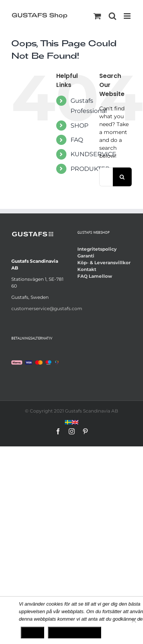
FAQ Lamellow (95, 276)
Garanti (86, 256)
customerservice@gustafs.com (47, 308)
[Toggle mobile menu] (128, 16)
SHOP (79, 126)
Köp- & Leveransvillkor (104, 263)
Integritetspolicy (97, 249)
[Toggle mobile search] (112, 16)
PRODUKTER (90, 169)
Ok (32, 632)
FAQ (77, 140)
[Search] (122, 177)
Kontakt (87, 269)
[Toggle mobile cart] (97, 16)
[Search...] (106, 177)
